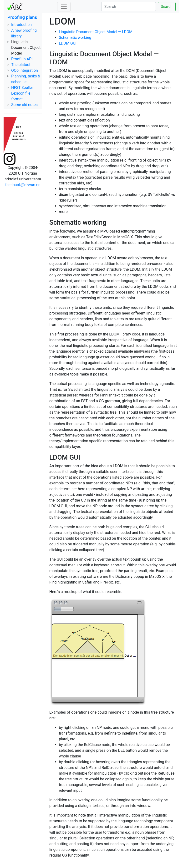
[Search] (129, 7)
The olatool (21, 65)
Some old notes (24, 105)
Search (167, 7)
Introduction (21, 25)
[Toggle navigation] (64, 7)
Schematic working (75, 38)
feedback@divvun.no (23, 185)
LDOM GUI (68, 43)
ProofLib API (22, 59)
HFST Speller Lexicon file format (22, 93)
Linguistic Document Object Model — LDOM (96, 32)
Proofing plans (22, 17)
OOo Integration (25, 70)
